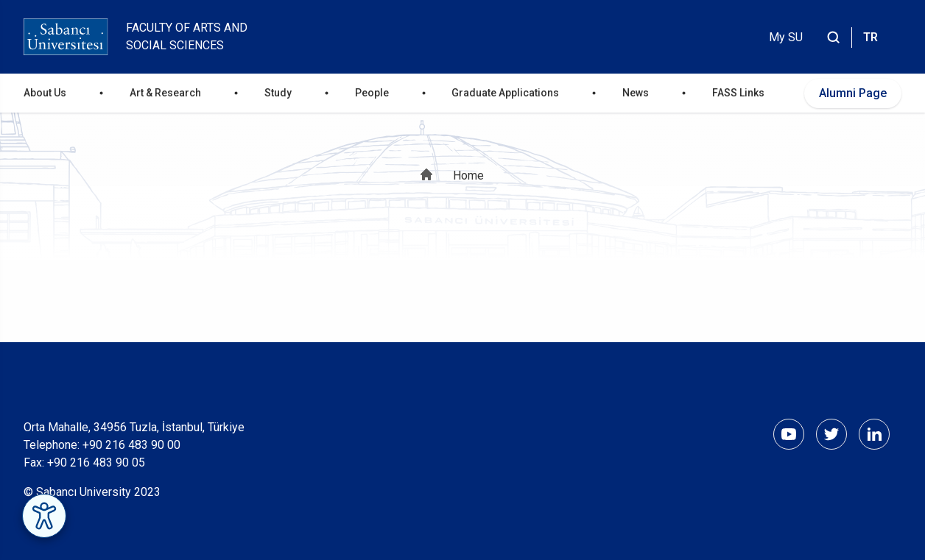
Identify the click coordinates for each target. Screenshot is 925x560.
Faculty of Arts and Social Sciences (187, 36)
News (636, 93)
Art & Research (165, 93)
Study (278, 93)
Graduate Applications (505, 93)
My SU (786, 37)
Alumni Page (853, 93)
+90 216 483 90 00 (131, 445)
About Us (45, 93)
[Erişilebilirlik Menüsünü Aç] (44, 516)
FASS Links (738, 93)
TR (871, 37)
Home (468, 176)
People (372, 93)
